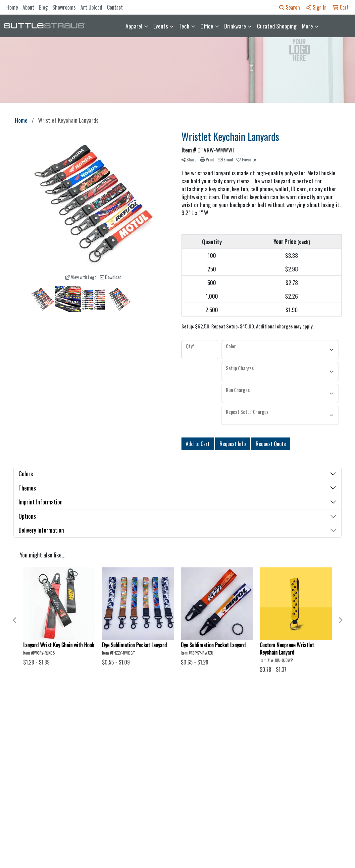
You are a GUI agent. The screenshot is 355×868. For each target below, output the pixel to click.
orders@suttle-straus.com (303, 824)
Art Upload (91, 7)
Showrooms (64, 7)
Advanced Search (95, 735)
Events (161, 26)
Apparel (134, 26)
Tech (184, 26)
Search (290, 7)
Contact (115, 7)
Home (12, 7)
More (307, 26)
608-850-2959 (316, 816)
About (28, 7)
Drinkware (235, 26)
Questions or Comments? (51, 768)
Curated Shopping (277, 26)
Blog (43, 7)
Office (207, 26)
